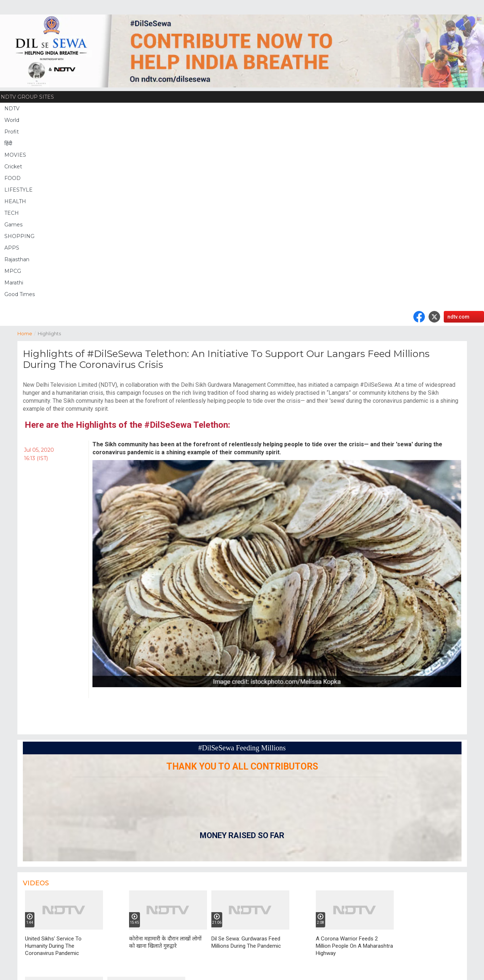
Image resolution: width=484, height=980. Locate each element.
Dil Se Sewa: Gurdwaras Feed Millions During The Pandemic (246, 942)
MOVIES (15, 155)
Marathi (14, 283)
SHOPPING (19, 236)
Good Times (20, 294)
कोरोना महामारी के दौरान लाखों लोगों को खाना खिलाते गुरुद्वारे (165, 942)
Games (13, 225)
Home (28, 333)
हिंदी (8, 143)
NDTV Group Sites (27, 97)
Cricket (13, 167)
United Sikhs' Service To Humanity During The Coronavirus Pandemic (53, 946)
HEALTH (15, 201)
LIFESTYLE (18, 190)
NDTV (12, 108)
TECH (12, 213)
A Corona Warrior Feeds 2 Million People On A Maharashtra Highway (354, 946)
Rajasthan (17, 259)
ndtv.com (458, 317)
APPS (12, 248)
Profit (12, 132)
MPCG (13, 271)
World (12, 120)
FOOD (13, 178)
